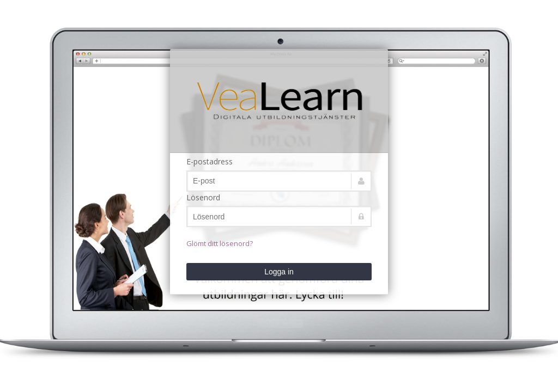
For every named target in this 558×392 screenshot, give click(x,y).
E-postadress (210, 161)
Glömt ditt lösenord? (220, 243)
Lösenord (203, 197)
